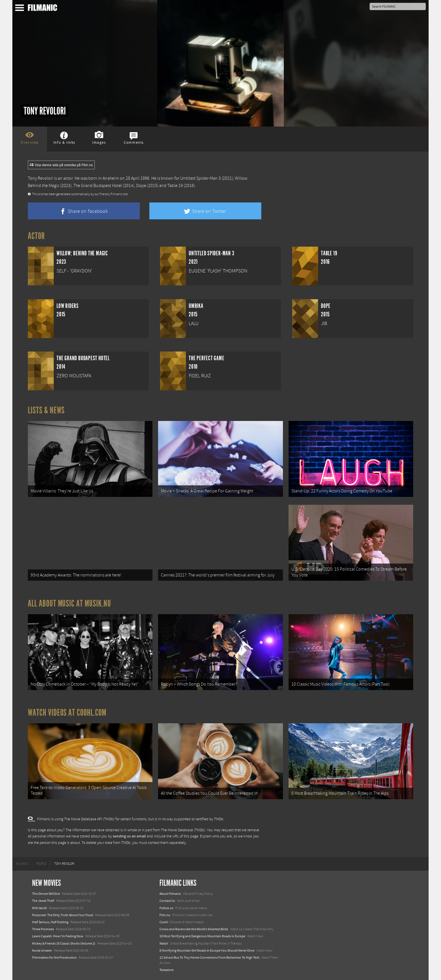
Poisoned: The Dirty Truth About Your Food (63, 915)
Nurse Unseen (42, 950)
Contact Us (167, 901)
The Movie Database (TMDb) (183, 830)
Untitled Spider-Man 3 (201, 178)
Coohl (164, 922)
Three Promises (43, 929)
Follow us (166, 908)
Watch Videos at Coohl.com (67, 713)
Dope (141, 186)
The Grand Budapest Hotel (98, 186)
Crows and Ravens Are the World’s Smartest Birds (194, 929)
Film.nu (165, 915)
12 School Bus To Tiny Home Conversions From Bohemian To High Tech (210, 958)
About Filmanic (170, 894)
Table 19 (175, 186)
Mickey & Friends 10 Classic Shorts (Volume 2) (64, 943)
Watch (164, 943)
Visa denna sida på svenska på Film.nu (61, 165)
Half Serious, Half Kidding (50, 922)
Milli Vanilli (40, 908)
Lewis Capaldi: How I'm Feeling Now (58, 936)
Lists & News (46, 410)
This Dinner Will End (46, 894)
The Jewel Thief (43, 901)
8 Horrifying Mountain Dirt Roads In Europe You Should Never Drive (207, 950)
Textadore (166, 970)
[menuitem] (22, 864)
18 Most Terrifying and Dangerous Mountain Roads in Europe (202, 936)
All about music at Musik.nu (69, 603)
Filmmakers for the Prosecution (54, 958)
